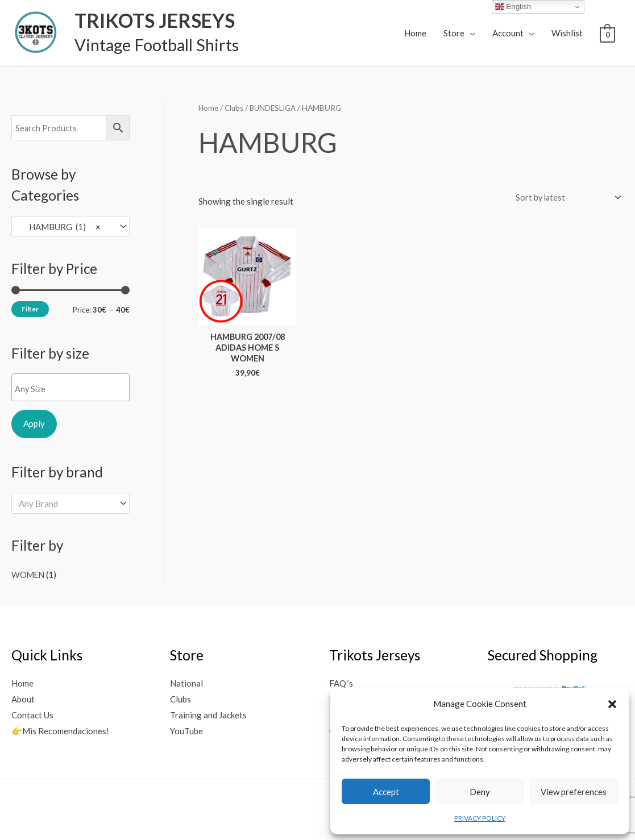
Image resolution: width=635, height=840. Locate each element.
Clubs (235, 108)
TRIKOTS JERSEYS (149, 20)
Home (415, 33)
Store (454, 33)
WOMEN (29, 574)
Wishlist (567, 33)
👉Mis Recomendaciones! (60, 730)
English (513, 7)
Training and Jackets (208, 714)
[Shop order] (564, 197)
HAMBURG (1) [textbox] (60, 226)
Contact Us (32, 714)
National (186, 683)
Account (508, 33)
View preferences (574, 792)
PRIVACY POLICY (480, 818)
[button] (612, 704)
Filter (30, 308)
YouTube (186, 730)
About (23, 698)
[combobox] (70, 226)
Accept (386, 792)
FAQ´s (341, 683)
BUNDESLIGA (276, 108)
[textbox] (73, 389)
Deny (480, 792)
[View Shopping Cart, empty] (607, 34)
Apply (34, 423)
